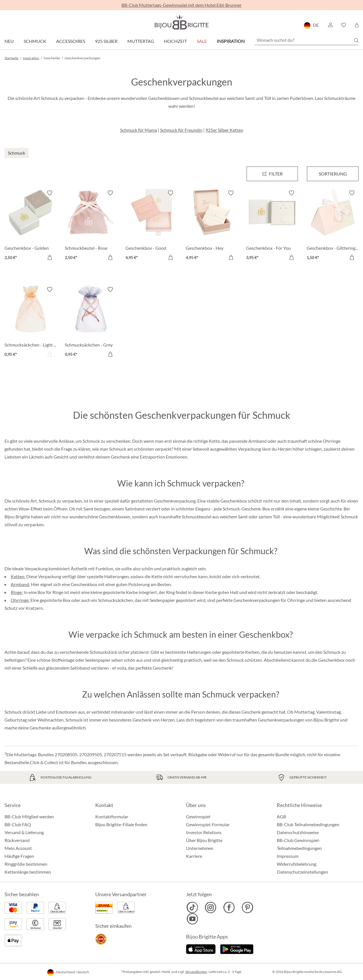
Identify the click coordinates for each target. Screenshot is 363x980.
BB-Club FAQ (18, 824)
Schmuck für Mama (139, 130)
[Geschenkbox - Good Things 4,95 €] (151, 226)
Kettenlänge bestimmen (28, 872)
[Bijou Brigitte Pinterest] (247, 907)
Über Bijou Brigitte (204, 840)
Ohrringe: (20, 600)
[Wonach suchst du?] (306, 40)
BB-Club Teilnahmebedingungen (308, 824)
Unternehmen (200, 848)
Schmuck (35, 41)
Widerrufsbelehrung (296, 864)
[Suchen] (356, 40)
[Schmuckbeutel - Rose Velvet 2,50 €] (91, 226)
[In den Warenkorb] (50, 257)
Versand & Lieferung (24, 832)
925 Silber (106, 41)
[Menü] (272, 174)
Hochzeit (175, 41)
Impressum (288, 856)
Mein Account (18, 848)
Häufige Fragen (19, 856)
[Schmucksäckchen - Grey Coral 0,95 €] (91, 323)
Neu (9, 41)
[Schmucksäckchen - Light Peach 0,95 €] (30, 323)
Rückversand (17, 840)
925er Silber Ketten (224, 130)
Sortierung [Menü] (333, 174)
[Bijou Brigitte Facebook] (229, 907)
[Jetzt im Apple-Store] (201, 948)
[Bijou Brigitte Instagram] (211, 907)
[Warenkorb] (357, 25)
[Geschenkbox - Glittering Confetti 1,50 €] (333, 226)
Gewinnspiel (198, 816)
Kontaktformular (112, 816)
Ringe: (17, 592)
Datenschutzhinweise (298, 832)
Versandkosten (196, 972)
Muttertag (141, 41)
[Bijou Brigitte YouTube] (192, 919)
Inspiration (231, 41)
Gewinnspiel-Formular (208, 824)
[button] (330, 25)
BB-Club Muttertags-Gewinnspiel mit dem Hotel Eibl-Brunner (181, 5)
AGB (281, 816)
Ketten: (18, 576)
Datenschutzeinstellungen (303, 872)
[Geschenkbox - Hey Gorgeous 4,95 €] (212, 226)
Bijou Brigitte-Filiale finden (121, 824)
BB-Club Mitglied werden (29, 816)
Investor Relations (204, 832)
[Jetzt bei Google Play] (237, 948)
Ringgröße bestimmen (26, 864)
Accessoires (71, 41)
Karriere (194, 856)
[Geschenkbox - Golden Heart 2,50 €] (30, 226)
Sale (202, 41)
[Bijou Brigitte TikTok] (192, 907)
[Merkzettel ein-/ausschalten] (50, 193)
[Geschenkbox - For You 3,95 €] (272, 226)
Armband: (20, 584)
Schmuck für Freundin (181, 130)
